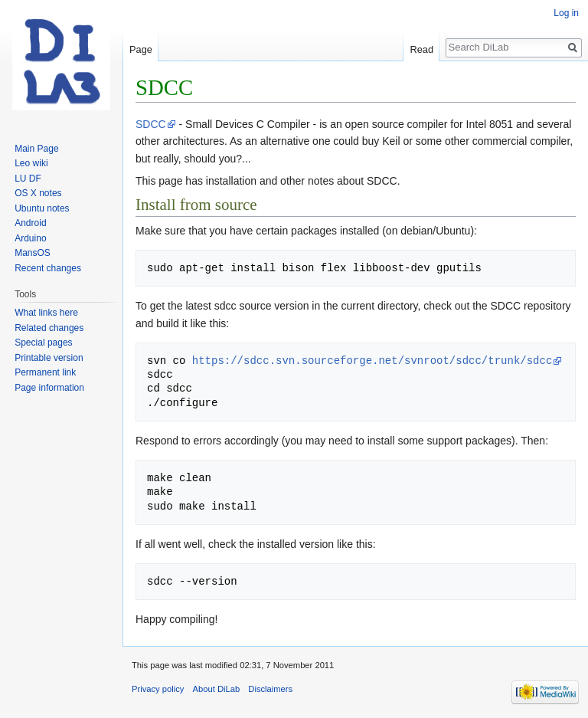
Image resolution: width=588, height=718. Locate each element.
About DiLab (217, 689)
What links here (46, 313)
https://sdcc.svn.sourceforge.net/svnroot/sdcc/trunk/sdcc (372, 361)
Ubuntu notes (42, 208)
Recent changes (48, 268)
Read (421, 49)
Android (30, 223)
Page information (49, 388)
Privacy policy (158, 689)
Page (141, 49)
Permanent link (45, 372)
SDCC (151, 124)
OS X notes (38, 193)
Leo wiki (31, 163)
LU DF (28, 179)
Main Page (36, 149)
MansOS (33, 253)
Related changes (49, 328)
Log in (566, 13)
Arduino (30, 238)
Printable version (49, 358)
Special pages (43, 343)
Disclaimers (270, 689)
